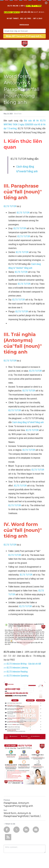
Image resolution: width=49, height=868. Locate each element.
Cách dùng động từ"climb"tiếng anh (28, 422)
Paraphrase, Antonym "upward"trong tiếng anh (18, 804)
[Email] (36, 830)
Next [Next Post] (5, 810)
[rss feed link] (8, 837)
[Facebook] (7, 830)
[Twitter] (16, 830)
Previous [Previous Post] (7, 800)
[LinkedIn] (26, 830)
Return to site (9, 824)
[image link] (25, 43)
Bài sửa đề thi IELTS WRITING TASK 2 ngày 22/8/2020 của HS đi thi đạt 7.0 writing (25, 124)
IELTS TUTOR (10, 206)
